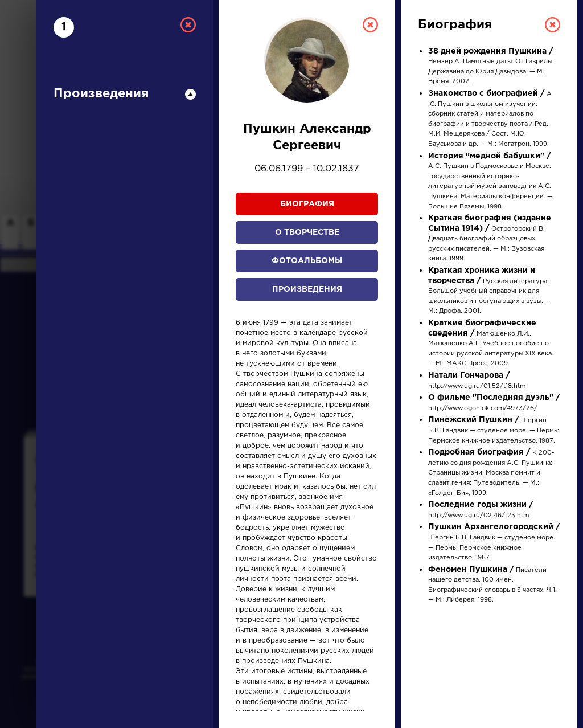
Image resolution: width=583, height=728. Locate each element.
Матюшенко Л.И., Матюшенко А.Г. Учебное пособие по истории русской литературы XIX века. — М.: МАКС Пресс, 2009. (491, 343)
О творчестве (307, 232)
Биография (307, 204)
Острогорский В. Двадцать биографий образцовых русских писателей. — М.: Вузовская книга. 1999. (490, 239)
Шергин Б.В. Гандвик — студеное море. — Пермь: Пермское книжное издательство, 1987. (494, 430)
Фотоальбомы (307, 261)
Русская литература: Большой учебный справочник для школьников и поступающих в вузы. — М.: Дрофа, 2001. (489, 291)
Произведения (307, 289)
